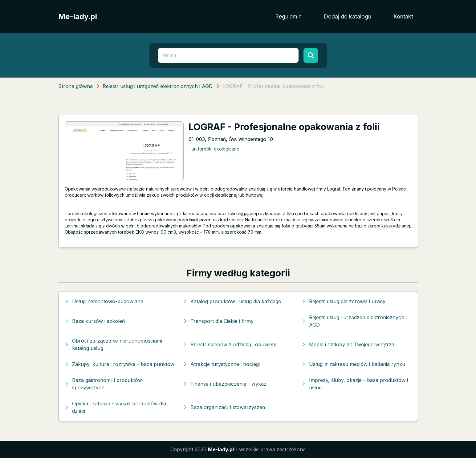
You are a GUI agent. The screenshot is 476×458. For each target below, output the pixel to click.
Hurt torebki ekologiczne (214, 149)
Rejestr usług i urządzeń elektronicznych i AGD (158, 86)
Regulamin (288, 16)
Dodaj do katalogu (348, 16)
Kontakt (403, 16)
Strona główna (75, 86)
